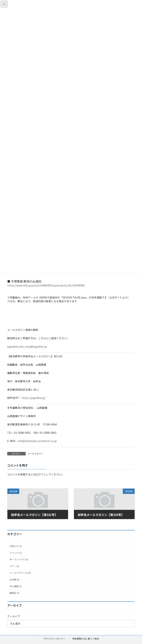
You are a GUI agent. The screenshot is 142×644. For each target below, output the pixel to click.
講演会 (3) (14, 593)
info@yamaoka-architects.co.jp (37, 441)
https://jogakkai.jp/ (34, 398)
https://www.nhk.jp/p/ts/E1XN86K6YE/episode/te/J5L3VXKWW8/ (46, 285)
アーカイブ (14, 616)
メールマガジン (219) (20, 573)
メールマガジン (35, 453)
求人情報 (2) (16, 586)
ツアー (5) (14, 566)
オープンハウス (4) (19, 559)
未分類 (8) (14, 579)
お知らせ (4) (16, 546)
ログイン (41, 474)
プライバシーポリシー (54, 639)
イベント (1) (16, 553)
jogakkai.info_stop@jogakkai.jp (27, 346)
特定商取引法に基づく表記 (86, 639)
